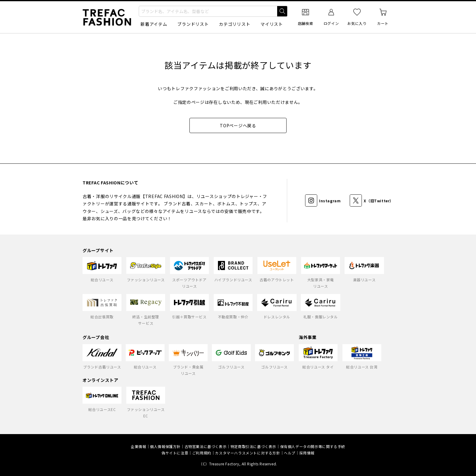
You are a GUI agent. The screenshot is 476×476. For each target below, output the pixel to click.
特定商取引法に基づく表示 (253, 446)
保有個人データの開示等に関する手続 (313, 446)
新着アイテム (154, 24)
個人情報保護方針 (165, 446)
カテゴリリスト (235, 24)
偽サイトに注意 (175, 453)
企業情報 (138, 446)
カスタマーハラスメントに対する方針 (247, 453)
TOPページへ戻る (238, 125)
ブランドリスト (193, 24)
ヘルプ (290, 453)
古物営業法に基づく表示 (206, 446)
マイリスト (272, 24)
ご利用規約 (202, 453)
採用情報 (307, 453)
